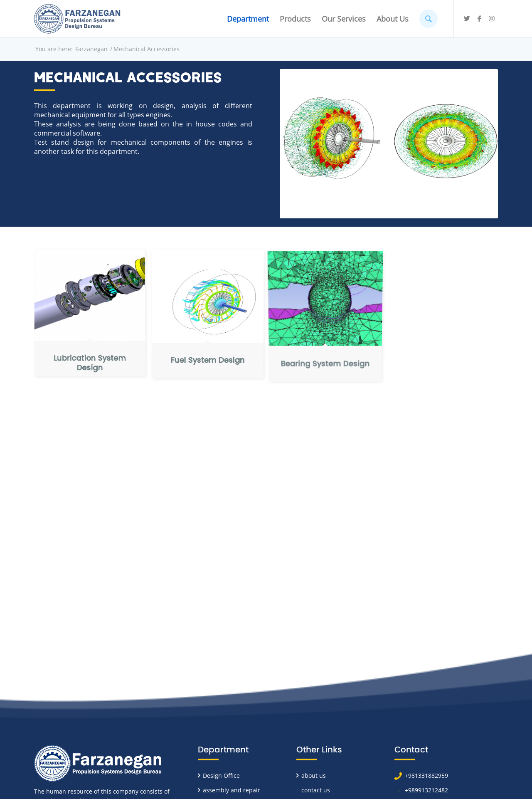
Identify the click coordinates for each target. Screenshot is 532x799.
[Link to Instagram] (492, 18)
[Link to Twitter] (467, 18)
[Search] (429, 19)
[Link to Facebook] (479, 18)
